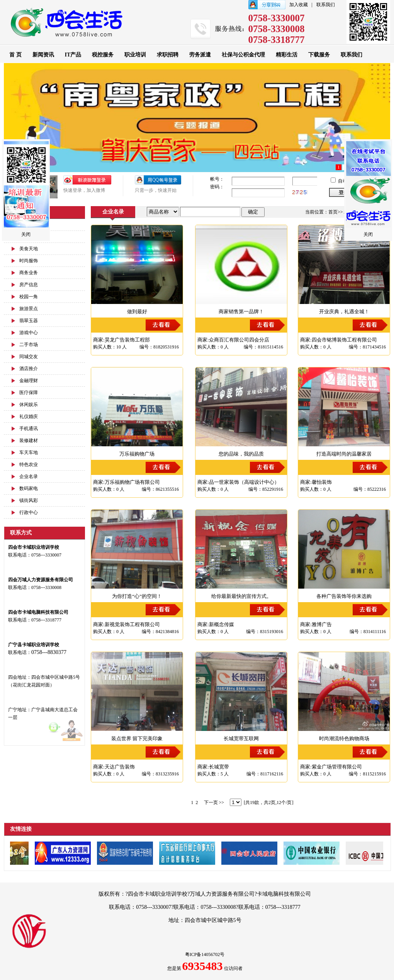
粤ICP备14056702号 (205, 954)
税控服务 (103, 55)
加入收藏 (299, 5)
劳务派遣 (200, 55)
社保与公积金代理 (243, 55)
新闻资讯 (43, 55)
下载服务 (319, 55)
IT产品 (73, 55)
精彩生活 (287, 55)
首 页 (15, 55)
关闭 (26, 234)
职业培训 (135, 55)
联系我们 (326, 5)
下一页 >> (214, 802)
